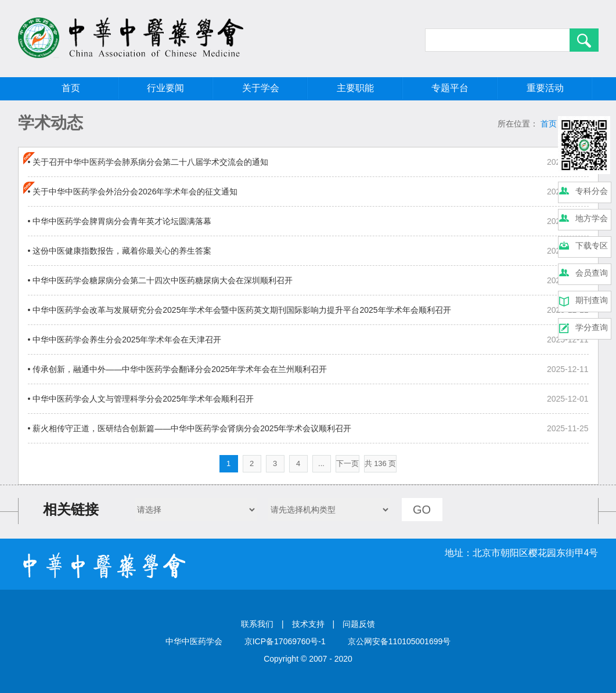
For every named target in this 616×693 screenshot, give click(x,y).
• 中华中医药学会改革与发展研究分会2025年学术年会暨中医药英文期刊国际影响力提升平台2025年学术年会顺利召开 (239, 310)
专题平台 (450, 88)
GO (422, 510)
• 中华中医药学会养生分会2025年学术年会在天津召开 (125, 340)
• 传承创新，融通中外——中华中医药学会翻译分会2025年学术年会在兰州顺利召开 (178, 369)
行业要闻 (165, 88)
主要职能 (355, 88)
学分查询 (592, 327)
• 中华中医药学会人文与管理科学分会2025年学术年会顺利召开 (141, 399)
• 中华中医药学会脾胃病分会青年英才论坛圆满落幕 (120, 221)
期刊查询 (592, 300)
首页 (71, 88)
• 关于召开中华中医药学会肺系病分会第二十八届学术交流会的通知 (148, 162)
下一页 (347, 463)
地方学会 (592, 218)
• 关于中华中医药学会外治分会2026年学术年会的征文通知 (133, 192)
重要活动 (545, 88)
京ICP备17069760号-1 (285, 641)
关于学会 (261, 88)
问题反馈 (359, 624)
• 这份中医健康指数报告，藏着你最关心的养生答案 (120, 251)
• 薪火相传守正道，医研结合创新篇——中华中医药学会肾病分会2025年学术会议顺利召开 (190, 428)
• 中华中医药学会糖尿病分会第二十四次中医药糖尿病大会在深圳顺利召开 (161, 280)
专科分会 (592, 191)
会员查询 (592, 273)
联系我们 (257, 624)
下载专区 (592, 246)
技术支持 (308, 624)
